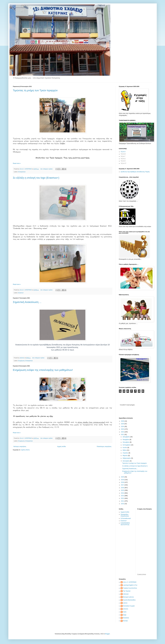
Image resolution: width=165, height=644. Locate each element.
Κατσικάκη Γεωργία (129, 606)
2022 (123, 432)
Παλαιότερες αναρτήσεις (104, 447)
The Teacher (127, 591)
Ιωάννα (125, 603)
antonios (126, 609)
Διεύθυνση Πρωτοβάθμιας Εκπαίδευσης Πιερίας (135, 172)
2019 (123, 480)
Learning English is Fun (130, 585)
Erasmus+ (21, 293)
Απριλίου (126, 453)
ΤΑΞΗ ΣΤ (123, 163)
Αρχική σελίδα (61, 447)
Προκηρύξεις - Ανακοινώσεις (125, 515)
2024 (123, 427)
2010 (123, 504)
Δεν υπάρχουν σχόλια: (47, 169)
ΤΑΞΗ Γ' (123, 156)
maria (125, 612)
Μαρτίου (125, 456)
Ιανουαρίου (126, 461)
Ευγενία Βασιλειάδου (129, 600)
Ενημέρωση (21, 361)
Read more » (17, 163)
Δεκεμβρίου (126, 437)
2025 (123, 424)
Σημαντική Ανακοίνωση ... (27, 302)
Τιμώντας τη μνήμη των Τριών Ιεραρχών (35, 90)
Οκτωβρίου (126, 442)
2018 (123, 482)
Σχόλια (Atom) (25, 450)
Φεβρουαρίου (127, 458)
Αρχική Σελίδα (125, 512)
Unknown (126, 594)
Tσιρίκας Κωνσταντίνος (130, 588)
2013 (123, 496)
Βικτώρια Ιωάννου (128, 597)
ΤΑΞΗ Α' (123, 152)
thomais (125, 621)
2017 (123, 485)
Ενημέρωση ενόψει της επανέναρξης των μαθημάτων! (43, 370)
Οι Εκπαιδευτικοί (126, 518)
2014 (123, 493)
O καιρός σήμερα (142, 574)
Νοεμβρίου (126, 440)
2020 (123, 477)
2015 (123, 490)
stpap (125, 615)
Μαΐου (125, 450)
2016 (123, 488)
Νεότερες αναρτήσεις (20, 447)
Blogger (107, 634)
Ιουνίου (125, 448)
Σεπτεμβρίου (127, 445)
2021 (123, 435)
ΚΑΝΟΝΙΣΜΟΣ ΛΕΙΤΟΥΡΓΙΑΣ (125, 524)
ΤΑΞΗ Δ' (123, 159)
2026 (123, 421)
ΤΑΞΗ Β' (123, 154)
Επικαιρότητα (22, 172)
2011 (123, 501)
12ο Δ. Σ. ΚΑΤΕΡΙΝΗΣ (130, 582)
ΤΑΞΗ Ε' (123, 161)
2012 (123, 498)
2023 (123, 429)
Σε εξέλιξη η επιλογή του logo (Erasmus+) (36, 178)
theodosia (126, 618)
